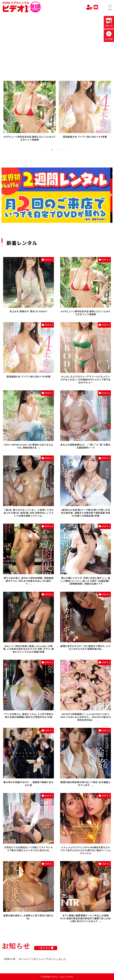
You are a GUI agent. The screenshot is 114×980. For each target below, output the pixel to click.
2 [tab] (52, 150)
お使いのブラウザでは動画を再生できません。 (57, 42)
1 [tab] (48, 150)
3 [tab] (57, 150)
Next (111, 195)
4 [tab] (62, 150)
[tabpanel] (29, 110)
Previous (3, 195)
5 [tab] (66, 150)
